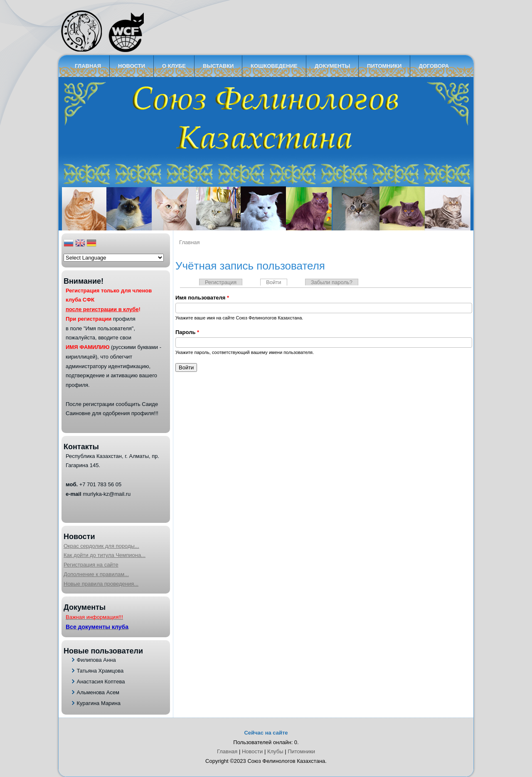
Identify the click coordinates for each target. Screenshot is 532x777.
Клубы (275, 751)
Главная (88, 66)
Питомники (384, 66)
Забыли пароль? (332, 282)
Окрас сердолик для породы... (101, 546)
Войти (276, 282)
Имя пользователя (202, 298)
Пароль (187, 332)
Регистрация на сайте (91, 565)
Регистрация (221, 282)
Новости (132, 66)
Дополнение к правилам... (96, 574)
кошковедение (274, 66)
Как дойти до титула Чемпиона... (105, 555)
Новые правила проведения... (101, 584)
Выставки (218, 66)
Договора (434, 66)
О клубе (174, 66)
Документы (332, 66)
